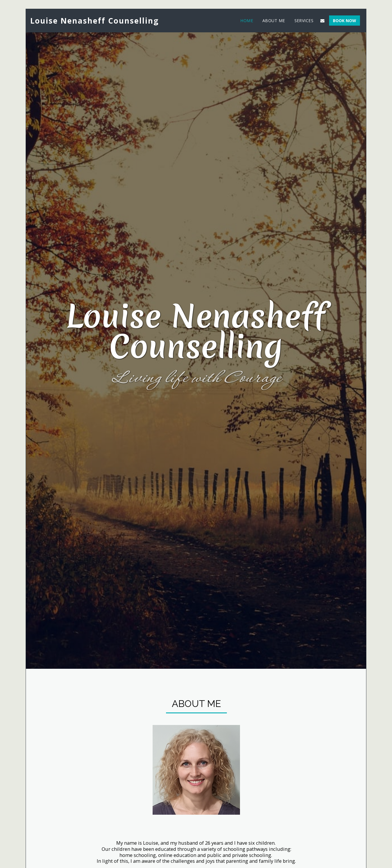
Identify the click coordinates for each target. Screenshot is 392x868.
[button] (322, 21)
